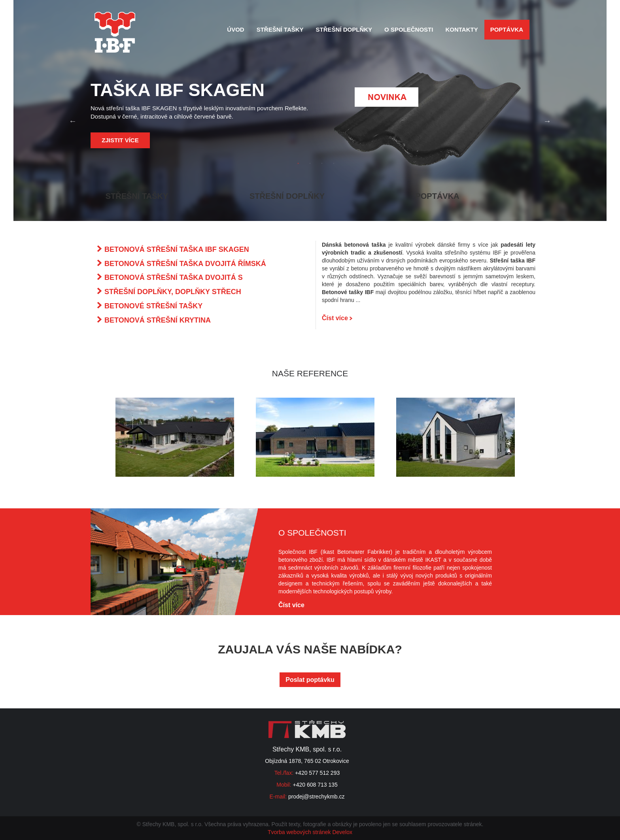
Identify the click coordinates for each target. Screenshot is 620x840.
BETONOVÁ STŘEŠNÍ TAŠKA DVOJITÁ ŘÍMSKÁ (185, 264)
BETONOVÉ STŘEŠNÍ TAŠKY (153, 306)
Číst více (337, 318)
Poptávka (507, 29)
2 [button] (310, 164)
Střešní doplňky (344, 29)
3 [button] (322, 164)
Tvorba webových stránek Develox (310, 832)
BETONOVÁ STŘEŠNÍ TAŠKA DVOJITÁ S (174, 277)
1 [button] (298, 164)
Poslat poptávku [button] (310, 680)
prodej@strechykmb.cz (317, 797)
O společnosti (409, 29)
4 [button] (334, 164)
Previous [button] (73, 121)
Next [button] (547, 121)
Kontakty (461, 29)
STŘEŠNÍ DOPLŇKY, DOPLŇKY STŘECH (173, 292)
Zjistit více (120, 140)
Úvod (235, 29)
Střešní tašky (280, 29)
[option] (310, 121)
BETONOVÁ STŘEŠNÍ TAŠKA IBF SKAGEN (177, 249)
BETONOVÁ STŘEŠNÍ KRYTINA (158, 320)
